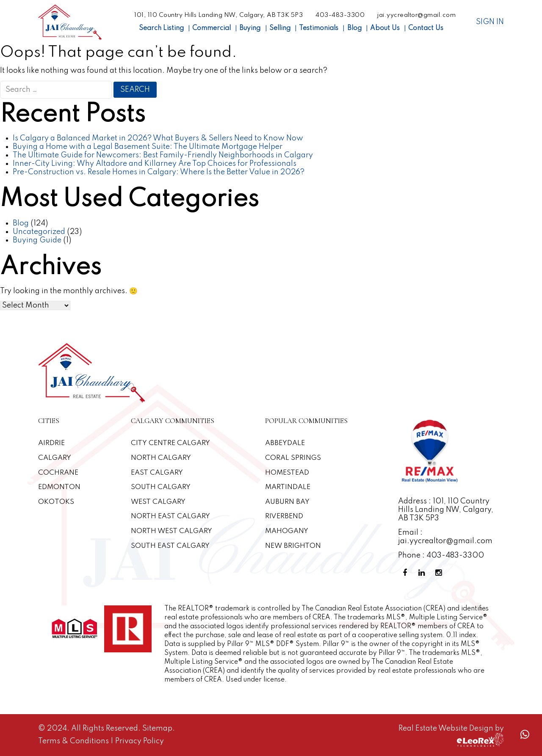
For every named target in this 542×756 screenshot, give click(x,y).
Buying (250, 28)
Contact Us (426, 28)
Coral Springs (293, 458)
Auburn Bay (287, 502)
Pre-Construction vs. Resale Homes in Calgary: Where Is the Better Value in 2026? (159, 172)
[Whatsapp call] (525, 735)
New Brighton (293, 546)
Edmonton (59, 487)
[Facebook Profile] (406, 573)
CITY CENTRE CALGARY (171, 443)
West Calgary (159, 502)
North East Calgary (171, 516)
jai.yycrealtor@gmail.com (416, 15)
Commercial (212, 28)
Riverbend (284, 516)
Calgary (55, 458)
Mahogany (287, 531)
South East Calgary (170, 546)
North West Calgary (172, 531)
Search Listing (161, 28)
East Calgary (157, 473)
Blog (354, 28)
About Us (385, 28)
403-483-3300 (340, 15)
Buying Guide (37, 240)
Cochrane (58, 473)
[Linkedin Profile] (423, 573)
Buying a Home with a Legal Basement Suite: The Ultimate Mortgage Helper (148, 147)
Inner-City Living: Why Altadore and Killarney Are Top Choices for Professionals (155, 164)
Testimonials (319, 28)
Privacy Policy (140, 741)
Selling (280, 28)
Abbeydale (285, 443)
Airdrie (51, 443)
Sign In (490, 22)
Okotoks (56, 502)
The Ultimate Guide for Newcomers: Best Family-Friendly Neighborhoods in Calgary (163, 155)
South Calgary (161, 487)
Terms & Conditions (74, 741)
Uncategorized (39, 232)
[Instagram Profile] (440, 573)
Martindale (288, 487)
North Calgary (161, 458)
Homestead (287, 473)
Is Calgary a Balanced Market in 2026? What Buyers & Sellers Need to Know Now (158, 138)
